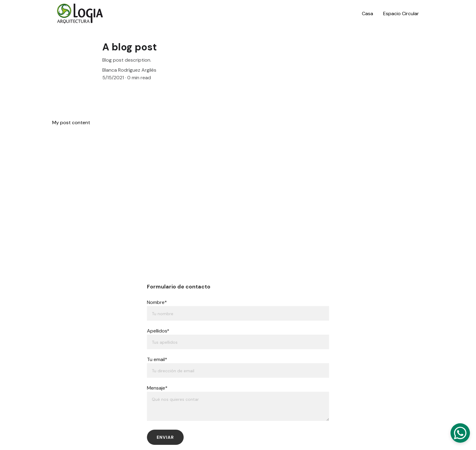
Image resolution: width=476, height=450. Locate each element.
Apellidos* (158, 331)
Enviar (165, 437)
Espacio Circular (401, 14)
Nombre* (157, 302)
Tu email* (157, 359)
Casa (367, 14)
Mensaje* (157, 388)
